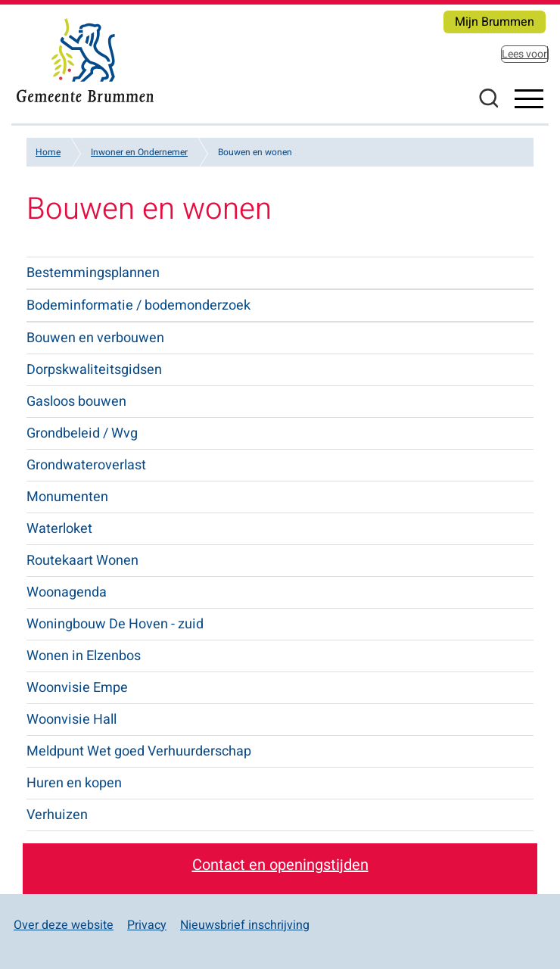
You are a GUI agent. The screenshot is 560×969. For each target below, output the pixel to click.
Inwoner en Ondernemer (139, 152)
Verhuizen (57, 815)
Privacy (147, 925)
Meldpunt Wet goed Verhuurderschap (139, 751)
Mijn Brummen (495, 22)
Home (48, 152)
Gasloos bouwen (76, 402)
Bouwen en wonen (255, 152)
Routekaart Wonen (82, 561)
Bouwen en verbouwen (95, 338)
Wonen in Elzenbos (84, 656)
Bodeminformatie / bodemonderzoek (138, 305)
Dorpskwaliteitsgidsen (94, 370)
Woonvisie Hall (72, 720)
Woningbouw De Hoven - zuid (115, 624)
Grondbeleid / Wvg (82, 433)
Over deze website (64, 925)
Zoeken (488, 98)
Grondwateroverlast (86, 465)
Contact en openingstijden (280, 865)
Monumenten (67, 497)
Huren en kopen (74, 783)
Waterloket (59, 529)
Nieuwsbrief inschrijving (245, 925)
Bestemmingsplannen (93, 273)
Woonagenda (67, 592)
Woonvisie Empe (77, 688)
